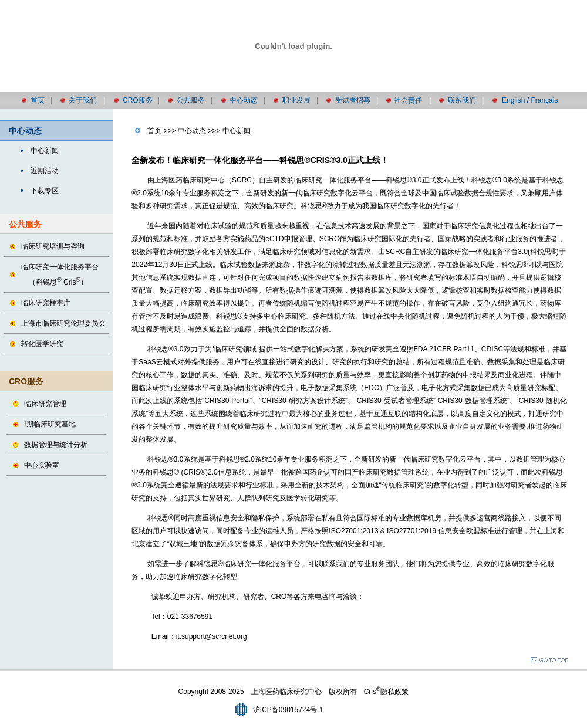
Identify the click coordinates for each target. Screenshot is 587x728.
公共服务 (191, 100)
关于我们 (83, 100)
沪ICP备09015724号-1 (288, 710)
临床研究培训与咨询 (53, 246)
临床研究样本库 (46, 303)
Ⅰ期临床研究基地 (50, 424)
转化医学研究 (42, 344)
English (513, 100)
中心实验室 (42, 465)
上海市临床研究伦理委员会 (63, 323)
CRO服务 (138, 100)
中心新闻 (45, 151)
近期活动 (45, 171)
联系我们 (462, 100)
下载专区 (45, 191)
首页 (38, 100)
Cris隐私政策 (387, 692)
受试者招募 (353, 100)
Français (544, 100)
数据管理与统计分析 (56, 445)
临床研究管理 (45, 404)
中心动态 (244, 100)
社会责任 (408, 100)
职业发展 (296, 100)
